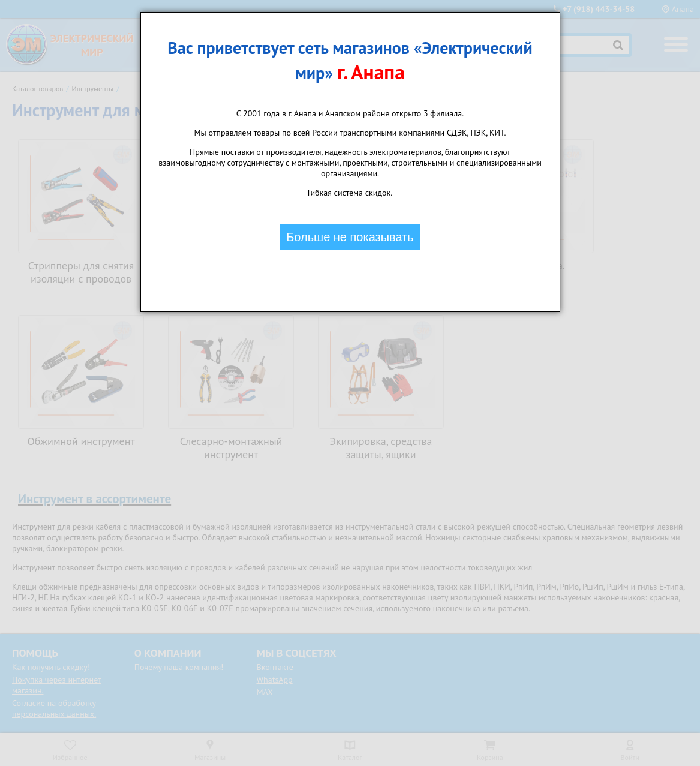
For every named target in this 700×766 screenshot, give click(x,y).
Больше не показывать (350, 237)
